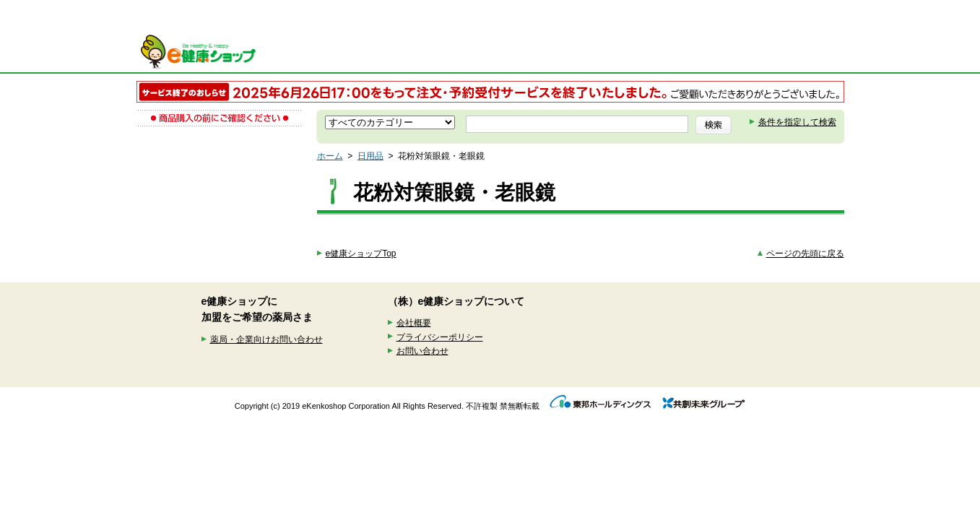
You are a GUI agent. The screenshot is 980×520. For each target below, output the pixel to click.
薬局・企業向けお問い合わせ (266, 339)
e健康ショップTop (361, 253)
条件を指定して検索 (797, 122)
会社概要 (414, 323)
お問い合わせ (422, 351)
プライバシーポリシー (440, 337)
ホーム (330, 156)
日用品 (370, 156)
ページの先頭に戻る (805, 253)
